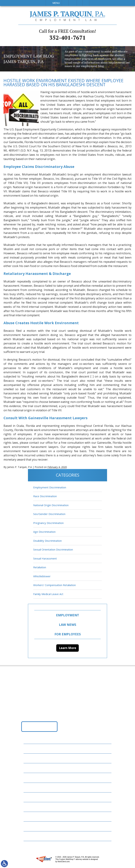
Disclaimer (33, 825)
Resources (33, 806)
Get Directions (39, 727)
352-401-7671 (67, 35)
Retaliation (40, 568)
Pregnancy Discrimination (48, 523)
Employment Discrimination (50, 488)
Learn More (67, 648)
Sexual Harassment (45, 559)
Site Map (32, 835)
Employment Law (38, 758)
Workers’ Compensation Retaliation (54, 585)
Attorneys (33, 767)
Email (73, 3)
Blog (29, 787)
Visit (80, 3)
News (29, 796)
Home (30, 748)
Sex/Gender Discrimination (49, 514)
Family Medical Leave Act (48, 594)
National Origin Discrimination (51, 505)
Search (86, 3)
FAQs (29, 777)
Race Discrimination (45, 496)
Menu (56, 3)
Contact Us (34, 816)
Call (65, 3)
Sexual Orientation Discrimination (53, 550)
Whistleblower (42, 577)
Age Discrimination (44, 532)
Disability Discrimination (47, 541)
